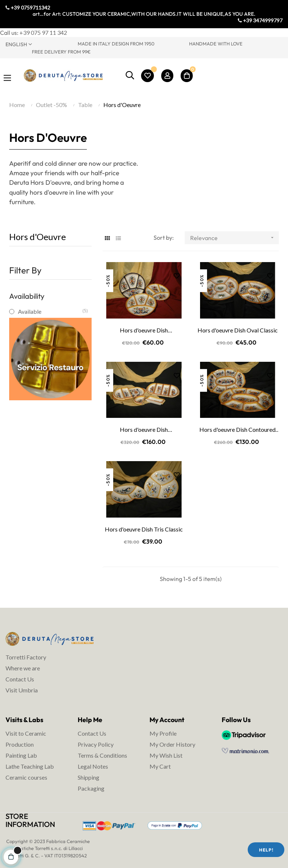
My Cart (160, 766)
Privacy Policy (96, 744)
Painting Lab (21, 755)
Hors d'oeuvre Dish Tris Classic (144, 529)
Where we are (23, 668)
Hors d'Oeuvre (38, 237)
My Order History (172, 744)
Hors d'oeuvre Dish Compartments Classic (144, 331)
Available (50, 311)
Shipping (88, 777)
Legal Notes (93, 766)
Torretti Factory (26, 657)
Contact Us (20, 679)
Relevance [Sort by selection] (235, 238)
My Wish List (166, 755)
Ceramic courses (26, 777)
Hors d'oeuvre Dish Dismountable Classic (144, 430)
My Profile (163, 733)
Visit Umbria (22, 690)
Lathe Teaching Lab (30, 766)
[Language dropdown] (36, 44)
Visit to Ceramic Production (26, 739)
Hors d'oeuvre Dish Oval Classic (238, 330)
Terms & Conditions (102, 755)
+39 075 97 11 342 (43, 32)
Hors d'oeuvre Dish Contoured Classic (237, 430)
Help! (266, 850)
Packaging (91, 788)
